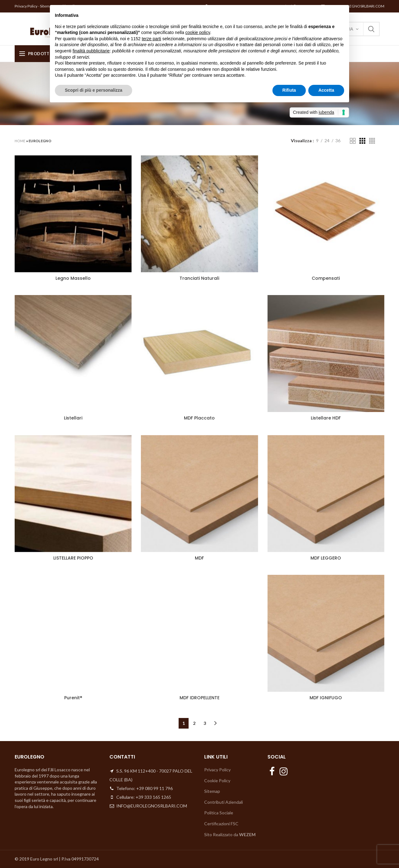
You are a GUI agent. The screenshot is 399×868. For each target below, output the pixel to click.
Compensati (326, 278)
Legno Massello (73, 278)
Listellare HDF (326, 418)
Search (371, 29)
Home (20, 141)
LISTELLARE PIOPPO (73, 558)
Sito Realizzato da (230, 834)
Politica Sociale (219, 813)
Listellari (73, 418)
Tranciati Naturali (199, 278)
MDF (199, 558)
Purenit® (73, 698)
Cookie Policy (217, 781)
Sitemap (212, 791)
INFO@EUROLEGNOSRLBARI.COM (355, 6)
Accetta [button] (326, 90)
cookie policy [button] (198, 32)
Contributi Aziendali (224, 802)
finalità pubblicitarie (91, 51)
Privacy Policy (26, 6)
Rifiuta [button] (289, 90)
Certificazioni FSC (221, 824)
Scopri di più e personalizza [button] (94, 90)
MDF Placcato (199, 418)
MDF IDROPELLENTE (199, 698)
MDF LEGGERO (326, 558)
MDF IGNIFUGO (326, 698)
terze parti (151, 39)
